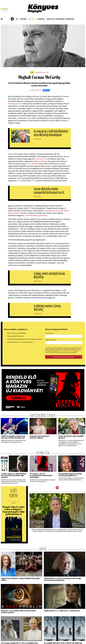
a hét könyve (41, 159)
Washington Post (15, 104)
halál (45, 73)
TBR (17, 19)
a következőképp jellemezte (36, 216)
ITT (33, 181)
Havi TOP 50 (33, 19)
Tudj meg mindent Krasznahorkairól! (65, 15)
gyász (47, 73)
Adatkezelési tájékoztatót (66, 351)
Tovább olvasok (37, 139)
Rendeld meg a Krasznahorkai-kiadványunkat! (61, 19)
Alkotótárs (24, 19)
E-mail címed (49, 333)
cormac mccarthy (39, 73)
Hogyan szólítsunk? (51, 340)
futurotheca (42, 19)
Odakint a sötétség (40, 161)
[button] (2, 19)
